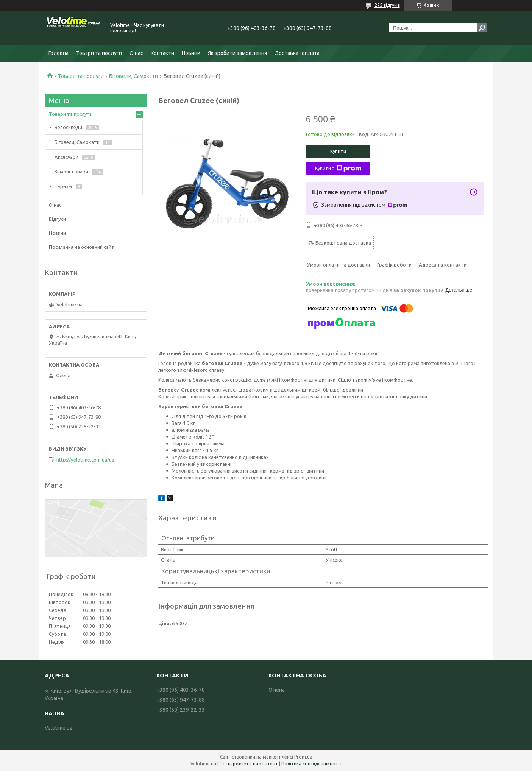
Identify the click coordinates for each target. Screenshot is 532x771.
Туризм (63, 186)
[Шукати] (482, 28)
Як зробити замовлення (237, 53)
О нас (136, 53)
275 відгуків (387, 5)
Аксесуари (66, 157)
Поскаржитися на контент (249, 764)
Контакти (162, 53)
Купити (338, 151)
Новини (191, 53)
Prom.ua (303, 757)
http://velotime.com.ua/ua (85, 460)
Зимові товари (71, 172)
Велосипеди (68, 127)
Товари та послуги (99, 53)
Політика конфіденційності (311, 764)
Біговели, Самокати (133, 76)
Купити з (338, 169)
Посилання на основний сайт (82, 247)
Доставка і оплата (297, 53)
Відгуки (57, 219)
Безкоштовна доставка (343, 243)
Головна (59, 53)
